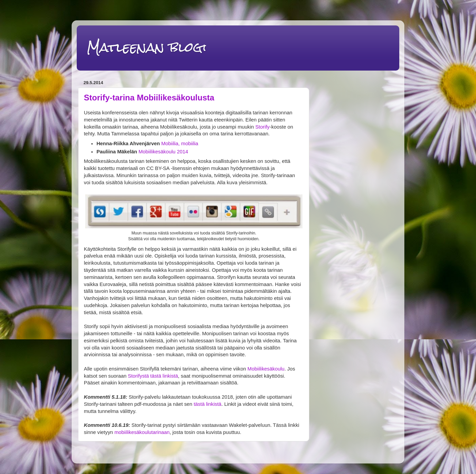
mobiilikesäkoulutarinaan (142, 432)
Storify (262, 127)
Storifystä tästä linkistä (153, 376)
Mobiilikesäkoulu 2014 (163, 152)
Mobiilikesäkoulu (266, 369)
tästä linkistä (207, 404)
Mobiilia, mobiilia (180, 144)
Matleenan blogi (147, 47)
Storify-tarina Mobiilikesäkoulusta (149, 98)
